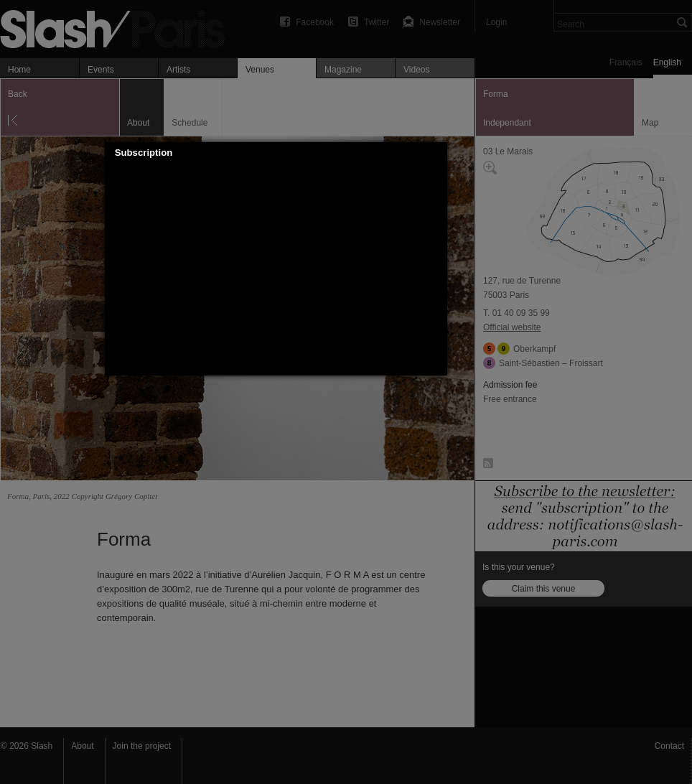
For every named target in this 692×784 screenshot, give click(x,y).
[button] (436, 153)
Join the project (142, 746)
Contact (669, 746)
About (82, 746)
